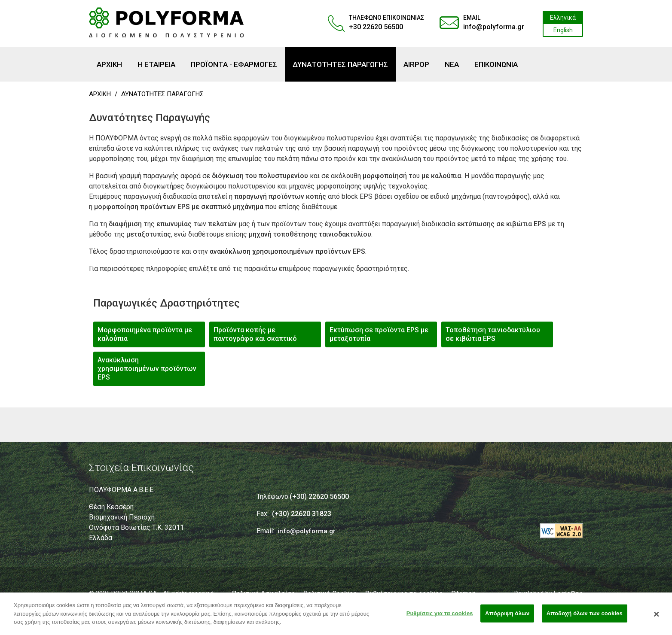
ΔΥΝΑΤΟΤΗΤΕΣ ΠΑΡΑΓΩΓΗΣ (162, 94)
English (563, 30)
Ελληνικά (563, 18)
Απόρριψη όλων (507, 617)
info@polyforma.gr (494, 27)
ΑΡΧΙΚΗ (100, 94)
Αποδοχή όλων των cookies (585, 617)
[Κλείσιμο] (657, 618)
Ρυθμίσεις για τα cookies (440, 617)
